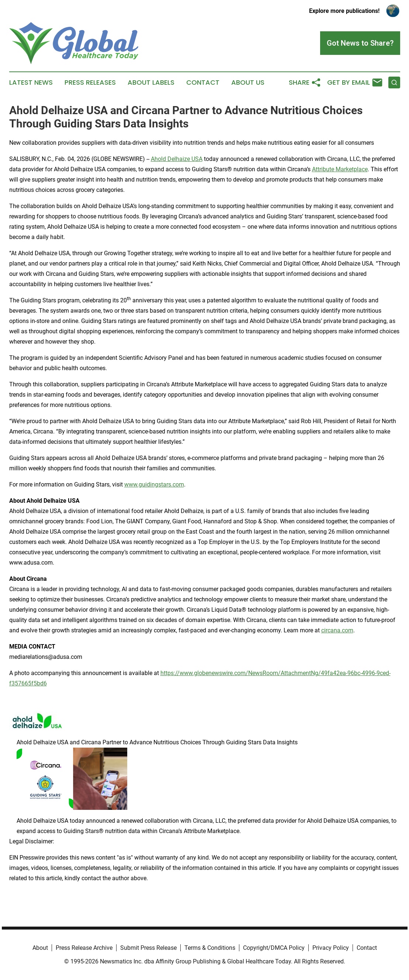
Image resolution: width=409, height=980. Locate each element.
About (40, 948)
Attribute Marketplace (340, 169)
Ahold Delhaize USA (177, 159)
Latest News (31, 82)
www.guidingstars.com (154, 484)
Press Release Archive (84, 948)
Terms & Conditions (210, 948)
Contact (203, 82)
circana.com (337, 630)
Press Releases (90, 82)
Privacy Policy (331, 948)
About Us (248, 82)
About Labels (151, 82)
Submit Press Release (148, 948)
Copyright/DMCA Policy (274, 948)
